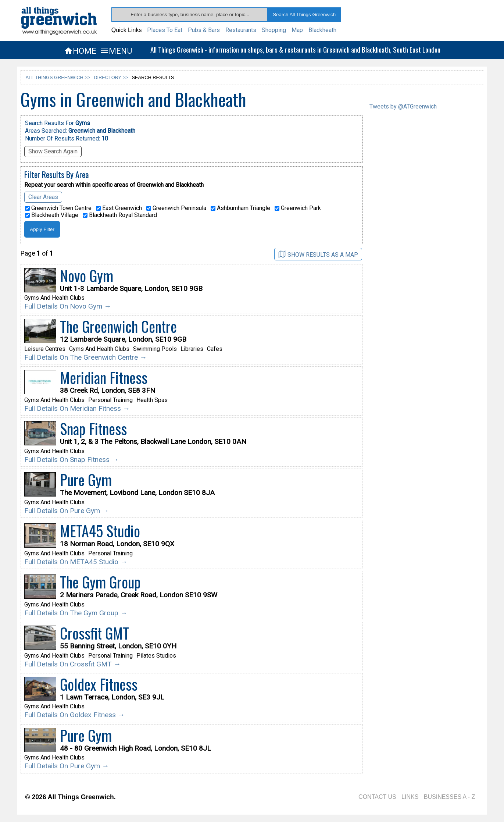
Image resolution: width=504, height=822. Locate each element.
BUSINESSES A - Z (450, 797)
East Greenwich (119, 208)
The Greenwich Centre (118, 326)
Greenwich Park (298, 208)
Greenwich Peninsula (176, 208)
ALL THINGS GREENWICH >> (58, 77)
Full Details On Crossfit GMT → (72, 664)
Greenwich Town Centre (58, 208)
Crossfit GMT (94, 633)
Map (297, 30)
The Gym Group (100, 582)
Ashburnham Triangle (240, 208)
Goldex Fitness (99, 684)
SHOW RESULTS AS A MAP (318, 254)
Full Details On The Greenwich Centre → (85, 357)
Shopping (274, 30)
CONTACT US (377, 797)
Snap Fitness (93, 428)
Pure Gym (86, 480)
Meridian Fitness (104, 377)
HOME (80, 51)
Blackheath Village (52, 215)
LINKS (410, 797)
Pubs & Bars (204, 30)
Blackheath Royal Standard (120, 215)
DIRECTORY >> (111, 77)
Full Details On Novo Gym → (68, 306)
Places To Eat (165, 30)
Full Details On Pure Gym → (67, 511)
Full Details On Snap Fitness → (71, 460)
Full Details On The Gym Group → (76, 613)
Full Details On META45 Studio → (76, 562)
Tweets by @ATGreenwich (403, 106)
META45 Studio (100, 531)
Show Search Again (53, 151)
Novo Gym (87, 275)
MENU (116, 51)
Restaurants (241, 30)
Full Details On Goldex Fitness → (74, 715)
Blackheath (322, 30)
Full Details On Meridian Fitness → (77, 408)
